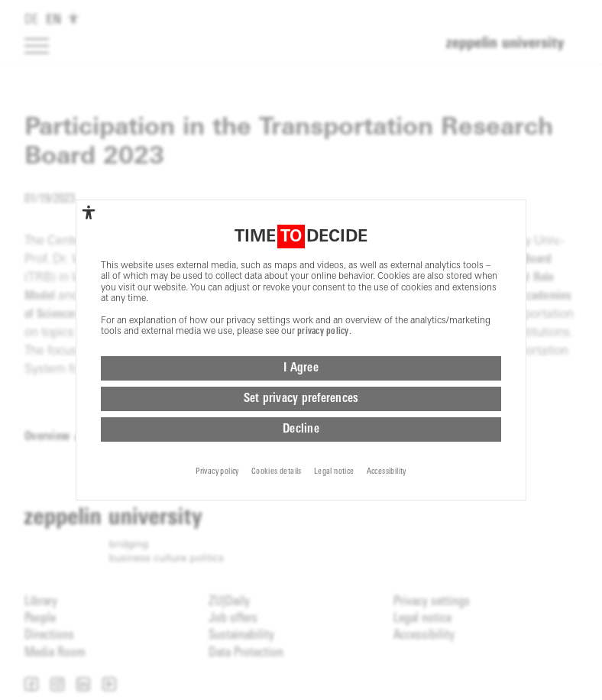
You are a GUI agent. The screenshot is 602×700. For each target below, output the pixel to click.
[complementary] (89, 212)
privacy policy (323, 332)
